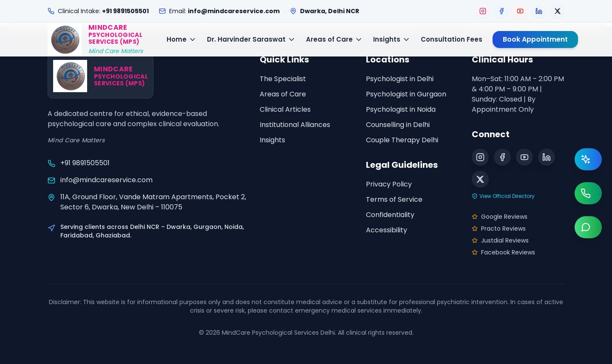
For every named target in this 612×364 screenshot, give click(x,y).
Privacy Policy (389, 184)
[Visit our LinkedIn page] (539, 11)
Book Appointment (535, 39)
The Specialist (283, 79)
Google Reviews (500, 217)
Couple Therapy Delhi (402, 140)
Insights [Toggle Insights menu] (392, 39)
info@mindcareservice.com (106, 180)
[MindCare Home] (95, 40)
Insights (272, 140)
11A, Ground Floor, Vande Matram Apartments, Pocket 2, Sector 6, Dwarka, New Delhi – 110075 (153, 202)
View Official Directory (503, 196)
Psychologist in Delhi (400, 79)
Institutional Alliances (295, 125)
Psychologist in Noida (401, 109)
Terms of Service (394, 199)
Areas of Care (283, 94)
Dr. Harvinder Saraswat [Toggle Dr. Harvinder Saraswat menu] (251, 39)
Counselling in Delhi (398, 125)
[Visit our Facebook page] (501, 11)
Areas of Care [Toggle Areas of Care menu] (334, 39)
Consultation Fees (452, 39)
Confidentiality (390, 215)
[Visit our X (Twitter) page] (558, 11)
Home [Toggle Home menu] (182, 39)
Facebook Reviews (503, 252)
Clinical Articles (285, 109)
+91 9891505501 (85, 163)
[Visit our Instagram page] (483, 11)
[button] (95, 40)
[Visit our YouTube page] (520, 11)
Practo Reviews (499, 229)
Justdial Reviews (500, 240)
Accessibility (387, 230)
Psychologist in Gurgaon (406, 94)
